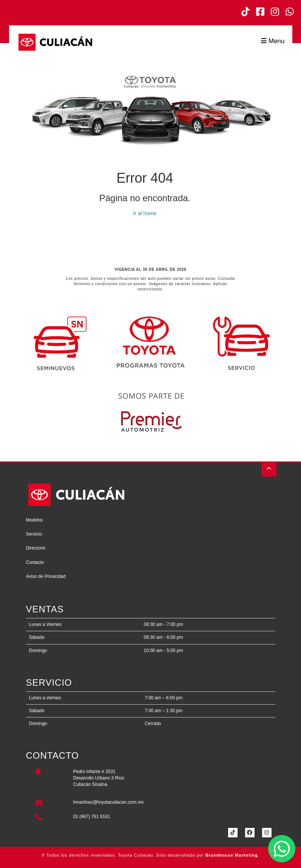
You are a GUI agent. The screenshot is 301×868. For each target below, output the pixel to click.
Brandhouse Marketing (232, 855)
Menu (273, 41)
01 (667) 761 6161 (92, 817)
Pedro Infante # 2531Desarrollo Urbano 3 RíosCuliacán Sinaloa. (99, 778)
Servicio (34, 534)
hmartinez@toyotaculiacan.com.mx (109, 802)
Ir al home (145, 213)
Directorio (36, 548)
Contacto (35, 562)
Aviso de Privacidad (46, 576)
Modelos (35, 520)
